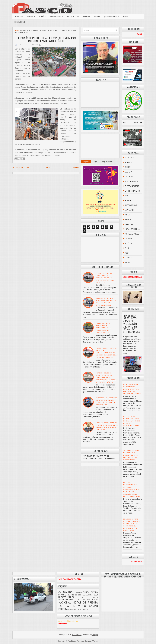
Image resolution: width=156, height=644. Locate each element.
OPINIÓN (126, 16)
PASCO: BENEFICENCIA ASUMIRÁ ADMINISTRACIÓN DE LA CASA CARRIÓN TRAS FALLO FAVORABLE (107, 353)
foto (127, 196)
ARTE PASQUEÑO (57, 16)
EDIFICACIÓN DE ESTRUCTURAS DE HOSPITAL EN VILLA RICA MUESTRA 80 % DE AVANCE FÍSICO (46, 40)
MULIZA (128, 220)
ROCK (127, 253)
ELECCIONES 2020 (132, 181)
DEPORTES (86, 16)
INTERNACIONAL (20, 22)
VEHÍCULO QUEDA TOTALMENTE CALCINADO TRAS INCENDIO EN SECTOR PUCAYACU (106, 278)
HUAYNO (128, 201)
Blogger (95, 635)
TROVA (128, 263)
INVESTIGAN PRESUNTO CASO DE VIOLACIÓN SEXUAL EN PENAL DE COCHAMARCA (132, 324)
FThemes (95, 641)
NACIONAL (129, 224)
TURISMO (32, 16)
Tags (95, 162)
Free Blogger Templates (76, 641)
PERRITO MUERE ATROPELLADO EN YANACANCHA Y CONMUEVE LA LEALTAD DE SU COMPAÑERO (107, 378)
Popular (86, 162)
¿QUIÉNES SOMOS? (112, 16)
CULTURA (129, 172)
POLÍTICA (97, 16)
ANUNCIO (129, 162)
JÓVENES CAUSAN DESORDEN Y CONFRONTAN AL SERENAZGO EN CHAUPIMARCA (104, 328)
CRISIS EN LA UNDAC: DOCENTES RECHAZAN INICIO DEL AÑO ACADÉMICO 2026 (132, 421)
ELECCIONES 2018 (132, 186)
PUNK (127, 248)
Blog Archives (107, 162)
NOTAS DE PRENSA (132, 229)
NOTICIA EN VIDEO (73, 16)
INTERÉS (44, 16)
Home (17, 30)
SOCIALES (129, 258)
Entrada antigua (73, 167)
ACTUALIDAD (19, 16)
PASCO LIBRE (77, 635)
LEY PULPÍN (129, 210)
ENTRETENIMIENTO (133, 191)
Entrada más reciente (21, 167)
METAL (128, 215)
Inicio (48, 167)
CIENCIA (128, 167)
